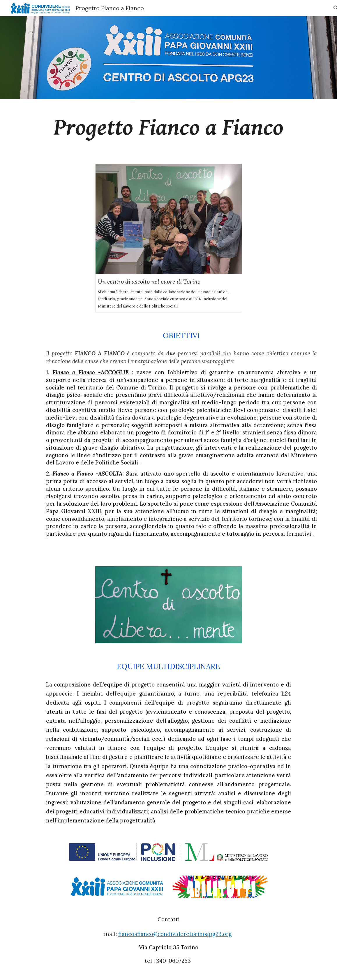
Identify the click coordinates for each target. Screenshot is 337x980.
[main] (168, 128)
